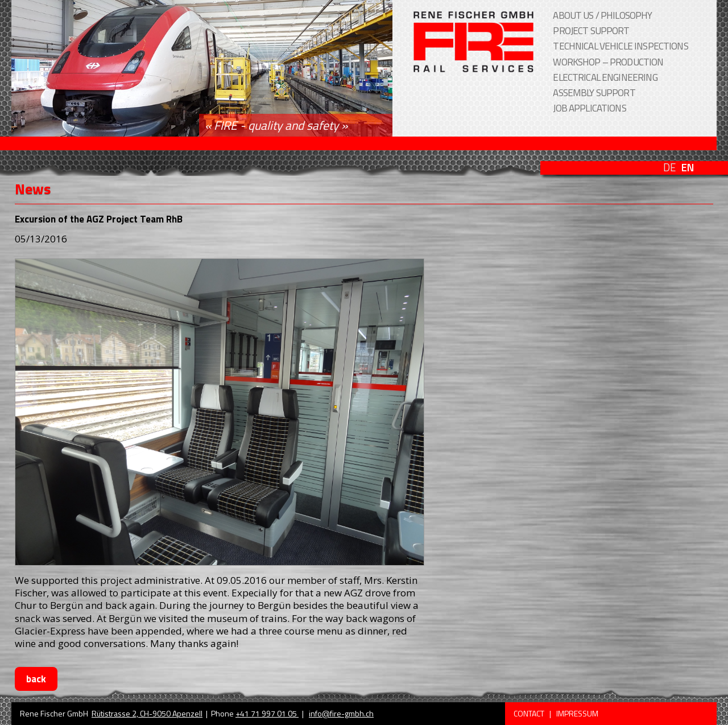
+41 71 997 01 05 (267, 713)
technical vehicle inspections (620, 46)
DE (669, 168)
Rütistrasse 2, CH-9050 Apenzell (147, 713)
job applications (589, 108)
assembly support (594, 93)
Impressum (577, 713)
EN (688, 168)
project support (591, 31)
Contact (530, 713)
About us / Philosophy (602, 15)
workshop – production (608, 62)
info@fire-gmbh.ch (341, 713)
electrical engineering (605, 77)
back (36, 679)
